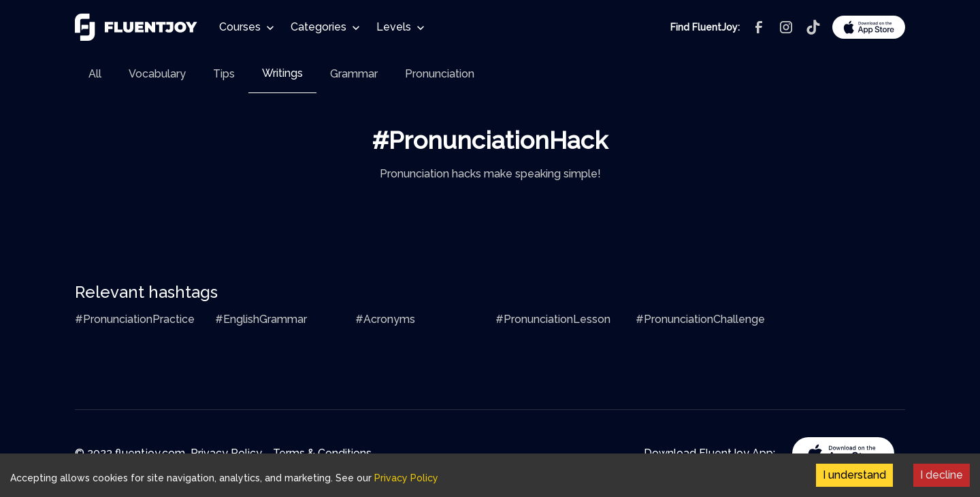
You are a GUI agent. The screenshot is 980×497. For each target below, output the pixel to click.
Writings (282, 73)
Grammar (354, 74)
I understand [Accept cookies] (854, 475)
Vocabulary (157, 74)
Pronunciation (440, 74)
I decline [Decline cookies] (942, 475)
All (95, 74)
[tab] (95, 74)
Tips (224, 74)
